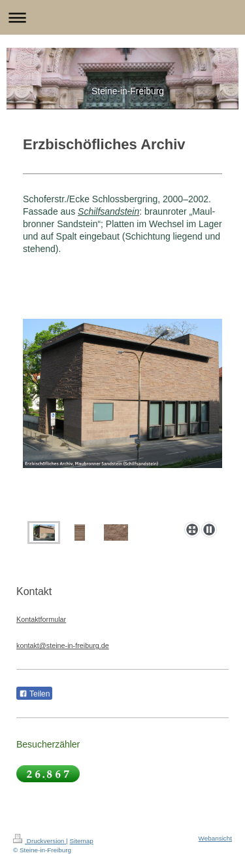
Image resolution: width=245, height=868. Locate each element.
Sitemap (81, 841)
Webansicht (215, 838)
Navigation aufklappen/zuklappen (122, 17)
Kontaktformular (41, 619)
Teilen (34, 694)
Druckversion (40, 841)
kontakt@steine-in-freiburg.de (63, 645)
